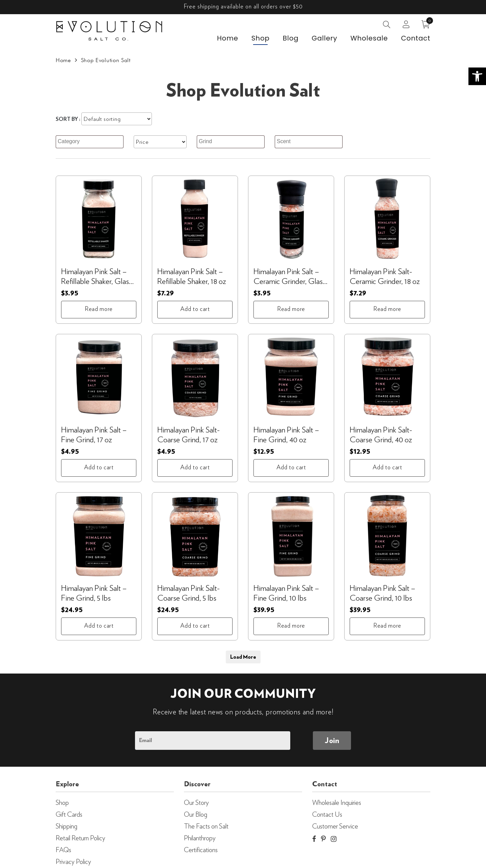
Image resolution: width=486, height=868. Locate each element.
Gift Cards (69, 815)
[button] (477, 76)
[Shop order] (117, 119)
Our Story (196, 803)
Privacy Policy (73, 862)
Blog (291, 38)
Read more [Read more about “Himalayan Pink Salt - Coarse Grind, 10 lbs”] (387, 626)
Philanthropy (200, 838)
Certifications (201, 850)
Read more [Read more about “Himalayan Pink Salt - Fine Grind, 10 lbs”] (291, 626)
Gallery (325, 38)
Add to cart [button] (195, 309)
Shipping (66, 826)
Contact (416, 38)
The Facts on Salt (206, 826)
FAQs (63, 850)
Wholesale (369, 38)
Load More (243, 657)
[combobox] (90, 142)
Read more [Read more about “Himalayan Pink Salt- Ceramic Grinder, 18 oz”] (387, 309)
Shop (261, 38)
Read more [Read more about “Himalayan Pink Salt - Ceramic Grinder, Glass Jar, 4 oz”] (291, 309)
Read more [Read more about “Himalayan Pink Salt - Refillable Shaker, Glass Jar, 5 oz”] (99, 309)
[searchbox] (90, 142)
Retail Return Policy (80, 838)
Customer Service (335, 826)
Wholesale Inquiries (337, 803)
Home (228, 38)
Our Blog (196, 815)
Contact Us (327, 815)
